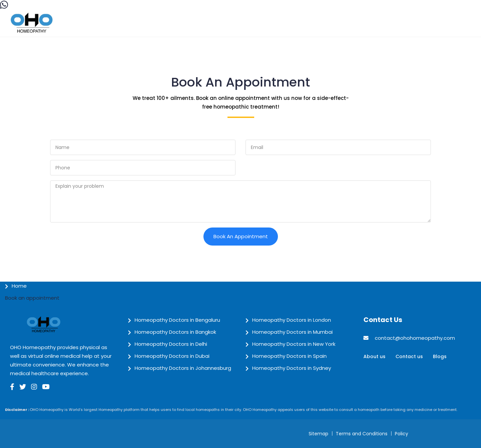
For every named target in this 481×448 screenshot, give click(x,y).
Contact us (409, 356)
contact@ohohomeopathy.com (415, 338)
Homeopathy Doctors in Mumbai (292, 332)
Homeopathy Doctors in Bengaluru (177, 320)
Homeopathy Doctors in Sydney (292, 368)
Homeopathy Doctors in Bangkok (175, 332)
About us (374, 356)
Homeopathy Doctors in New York (294, 344)
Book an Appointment (241, 236)
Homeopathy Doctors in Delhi (171, 344)
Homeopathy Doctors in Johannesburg (183, 368)
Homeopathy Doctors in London (292, 320)
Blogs (440, 356)
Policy (402, 434)
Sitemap (318, 434)
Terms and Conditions (362, 434)
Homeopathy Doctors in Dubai (172, 356)
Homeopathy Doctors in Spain (289, 356)
